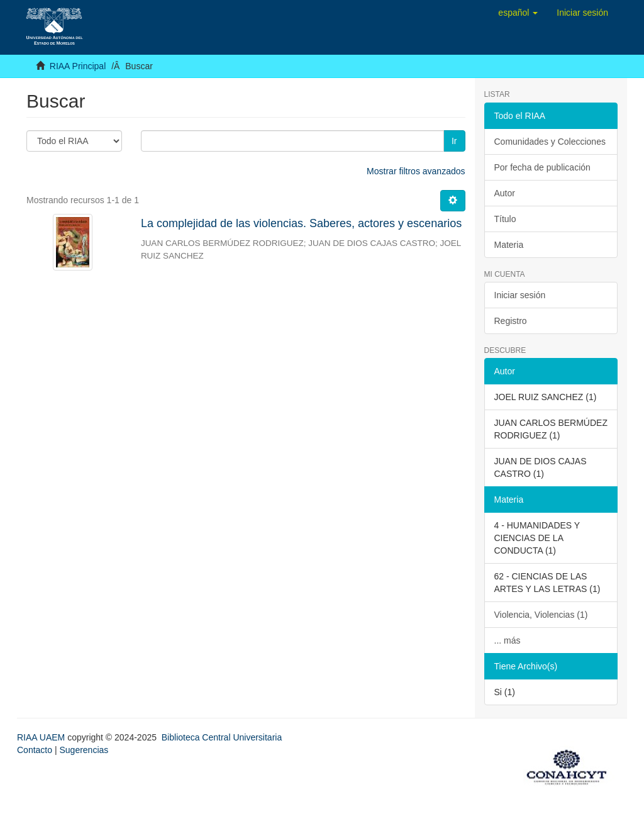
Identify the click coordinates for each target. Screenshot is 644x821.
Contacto (35, 750)
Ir (454, 141)
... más (508, 640)
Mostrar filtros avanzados (416, 171)
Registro (511, 321)
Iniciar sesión (520, 295)
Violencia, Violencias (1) (541, 615)
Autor (505, 193)
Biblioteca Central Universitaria (222, 737)
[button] (518, 13)
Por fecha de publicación (542, 167)
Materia (509, 245)
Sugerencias (84, 750)
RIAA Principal (78, 66)
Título (505, 219)
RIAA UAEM (42, 737)
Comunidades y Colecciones (550, 142)
